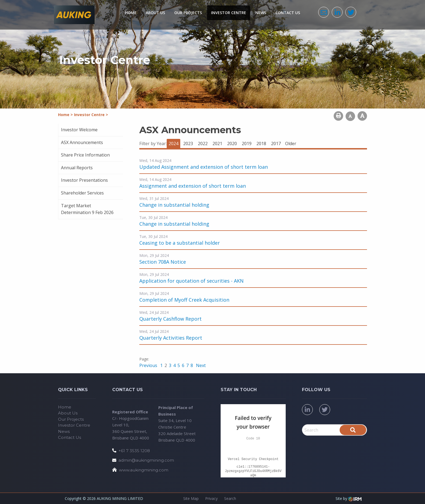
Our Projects (188, 13)
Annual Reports (77, 168)
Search (230, 498)
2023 (188, 143)
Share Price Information (85, 155)
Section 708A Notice (163, 262)
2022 (203, 143)
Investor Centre (229, 13)
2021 (217, 143)
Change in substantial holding (174, 205)
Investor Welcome (79, 130)
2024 (173, 143)
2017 (276, 143)
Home (131, 13)
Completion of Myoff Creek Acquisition (184, 300)
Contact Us (288, 13)
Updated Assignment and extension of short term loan (204, 167)
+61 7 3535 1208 (134, 451)
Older (291, 143)
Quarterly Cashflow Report (170, 319)
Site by (349, 498)
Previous (149, 365)
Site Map (191, 498)
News (261, 13)
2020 (232, 143)
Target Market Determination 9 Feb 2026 (87, 209)
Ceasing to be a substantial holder (180, 243)
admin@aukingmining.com (146, 460)
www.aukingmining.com (144, 470)
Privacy (211, 498)
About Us (155, 13)
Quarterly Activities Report (171, 338)
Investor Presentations (84, 180)
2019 (247, 143)
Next (200, 365)
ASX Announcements (82, 142)
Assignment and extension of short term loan (193, 186)
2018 (261, 143)
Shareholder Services (82, 193)
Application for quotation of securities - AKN (191, 281)
